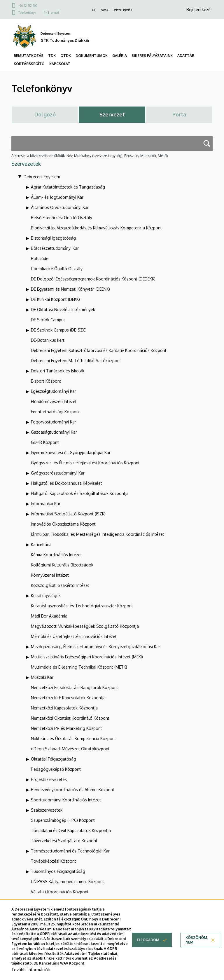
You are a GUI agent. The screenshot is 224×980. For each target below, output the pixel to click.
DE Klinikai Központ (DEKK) (55, 299)
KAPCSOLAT (60, 64)
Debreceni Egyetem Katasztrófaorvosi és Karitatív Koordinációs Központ (99, 350)
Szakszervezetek (47, 810)
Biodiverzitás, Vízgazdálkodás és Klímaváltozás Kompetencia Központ (96, 228)
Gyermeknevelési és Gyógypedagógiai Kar (71, 452)
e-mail (55, 13)
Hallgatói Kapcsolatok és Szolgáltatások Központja (80, 493)
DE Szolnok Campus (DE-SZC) (59, 330)
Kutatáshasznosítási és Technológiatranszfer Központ (82, 606)
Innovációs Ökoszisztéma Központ (63, 524)
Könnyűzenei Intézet (50, 575)
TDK (52, 56)
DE (94, 10)
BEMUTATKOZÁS (29, 56)
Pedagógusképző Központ (56, 769)
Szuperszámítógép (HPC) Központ (63, 820)
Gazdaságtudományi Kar (54, 432)
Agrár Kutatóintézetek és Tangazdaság (68, 187)
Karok (104, 10)
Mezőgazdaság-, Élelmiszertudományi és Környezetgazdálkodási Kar (96, 647)
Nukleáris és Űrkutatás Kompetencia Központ (73, 739)
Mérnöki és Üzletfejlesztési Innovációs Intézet (74, 636)
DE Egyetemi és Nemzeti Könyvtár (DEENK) (70, 289)
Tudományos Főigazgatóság (58, 871)
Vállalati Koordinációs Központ (60, 892)
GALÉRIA (120, 56)
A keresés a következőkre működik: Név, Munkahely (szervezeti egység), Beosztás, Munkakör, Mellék (90, 156)
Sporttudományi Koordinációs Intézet (66, 800)
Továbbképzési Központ (54, 861)
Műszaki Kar (42, 677)
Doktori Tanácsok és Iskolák (58, 371)
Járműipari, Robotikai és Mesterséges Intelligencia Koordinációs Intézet (98, 534)
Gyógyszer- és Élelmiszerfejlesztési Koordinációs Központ (85, 463)
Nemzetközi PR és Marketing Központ (66, 728)
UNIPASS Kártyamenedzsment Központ (68, 882)
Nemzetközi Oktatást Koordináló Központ (70, 718)
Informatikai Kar (46, 504)
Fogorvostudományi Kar (54, 422)
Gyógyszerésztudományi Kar (58, 473)
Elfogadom (148, 948)
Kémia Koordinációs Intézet (56, 555)
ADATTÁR (186, 56)
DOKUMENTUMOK (92, 56)
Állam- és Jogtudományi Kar (57, 197)
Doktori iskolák (122, 10)
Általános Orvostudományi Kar (60, 207)
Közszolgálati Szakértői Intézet (60, 585)
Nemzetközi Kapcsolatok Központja (64, 708)
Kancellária (41, 544)
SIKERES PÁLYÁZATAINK (152, 56)
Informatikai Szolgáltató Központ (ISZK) (68, 514)
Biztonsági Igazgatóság (53, 238)
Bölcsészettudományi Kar (55, 248)
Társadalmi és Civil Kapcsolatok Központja (71, 830)
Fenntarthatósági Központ (56, 412)
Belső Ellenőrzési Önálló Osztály (62, 218)
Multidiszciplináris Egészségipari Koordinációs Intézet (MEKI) (87, 657)
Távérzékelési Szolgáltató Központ (64, 841)
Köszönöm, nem (197, 948)
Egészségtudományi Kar (54, 391)
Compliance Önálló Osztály (57, 269)
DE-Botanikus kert (48, 340)
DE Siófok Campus (48, 320)
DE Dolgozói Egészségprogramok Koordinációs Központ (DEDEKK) (93, 279)
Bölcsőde (40, 258)
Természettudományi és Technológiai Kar (70, 851)
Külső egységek (46, 596)
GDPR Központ (45, 442)
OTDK (66, 56)
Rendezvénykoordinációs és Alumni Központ (73, 790)
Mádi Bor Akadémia (49, 616)
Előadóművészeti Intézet (54, 401)
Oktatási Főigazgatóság (54, 759)
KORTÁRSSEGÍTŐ (29, 64)
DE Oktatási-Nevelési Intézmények (63, 309)
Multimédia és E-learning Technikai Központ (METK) (79, 667)
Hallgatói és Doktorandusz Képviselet (66, 483)
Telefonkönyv (27, 13)
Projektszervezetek (49, 779)
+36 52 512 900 (28, 6)
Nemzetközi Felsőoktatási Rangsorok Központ (75, 687)
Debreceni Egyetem (42, 177)
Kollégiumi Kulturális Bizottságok (62, 565)
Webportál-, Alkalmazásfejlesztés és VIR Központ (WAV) (84, 902)
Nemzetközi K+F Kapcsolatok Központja (68, 698)
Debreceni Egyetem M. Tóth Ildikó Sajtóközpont (76, 361)
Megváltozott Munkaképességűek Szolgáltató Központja (85, 626)
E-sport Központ (46, 381)
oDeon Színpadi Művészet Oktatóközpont (70, 749)
